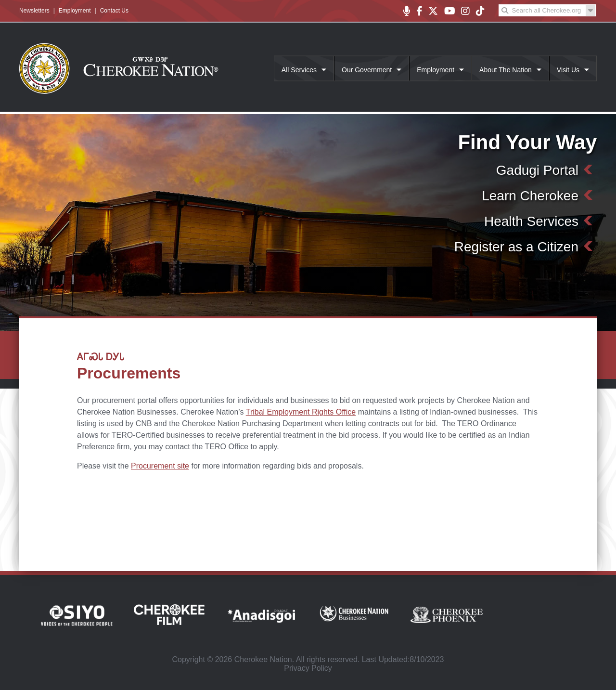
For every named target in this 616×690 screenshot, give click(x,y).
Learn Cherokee (530, 196)
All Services (299, 70)
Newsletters (34, 11)
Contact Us (114, 11)
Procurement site (160, 466)
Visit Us (568, 70)
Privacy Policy (308, 668)
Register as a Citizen (516, 247)
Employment (75, 11)
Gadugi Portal (537, 170)
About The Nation (506, 70)
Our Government (367, 70)
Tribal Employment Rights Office (301, 412)
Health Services (531, 221)
